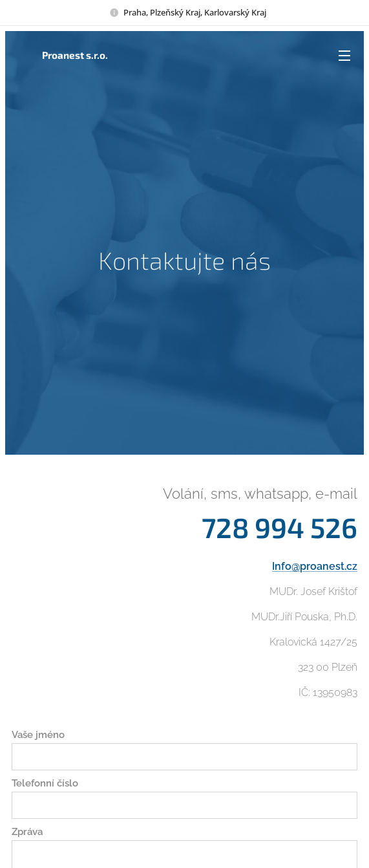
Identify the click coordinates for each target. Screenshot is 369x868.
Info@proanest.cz (315, 566)
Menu (344, 56)
